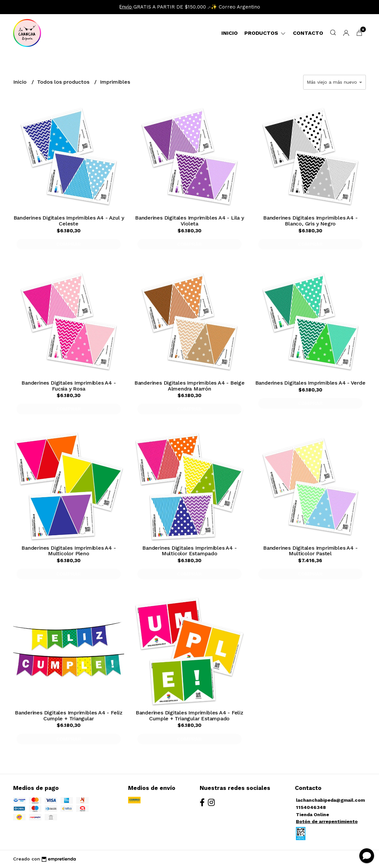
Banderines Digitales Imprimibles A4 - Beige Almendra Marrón (189, 386)
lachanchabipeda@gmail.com (330, 800)
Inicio (230, 33)
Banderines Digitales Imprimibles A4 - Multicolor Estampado (189, 551)
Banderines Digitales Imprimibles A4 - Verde (310, 383)
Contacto (308, 33)
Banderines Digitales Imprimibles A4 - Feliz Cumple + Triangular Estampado (189, 716)
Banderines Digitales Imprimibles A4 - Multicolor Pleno (68, 551)
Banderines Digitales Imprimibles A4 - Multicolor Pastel (310, 551)
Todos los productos (64, 82)
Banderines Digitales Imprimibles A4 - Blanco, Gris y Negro (310, 221)
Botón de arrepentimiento (327, 821)
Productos (265, 33)
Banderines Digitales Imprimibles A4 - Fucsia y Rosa (68, 386)
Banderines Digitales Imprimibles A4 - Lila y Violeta (189, 221)
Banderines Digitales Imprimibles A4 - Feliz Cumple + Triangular (69, 716)
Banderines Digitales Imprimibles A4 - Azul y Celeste (69, 221)
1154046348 (311, 807)
